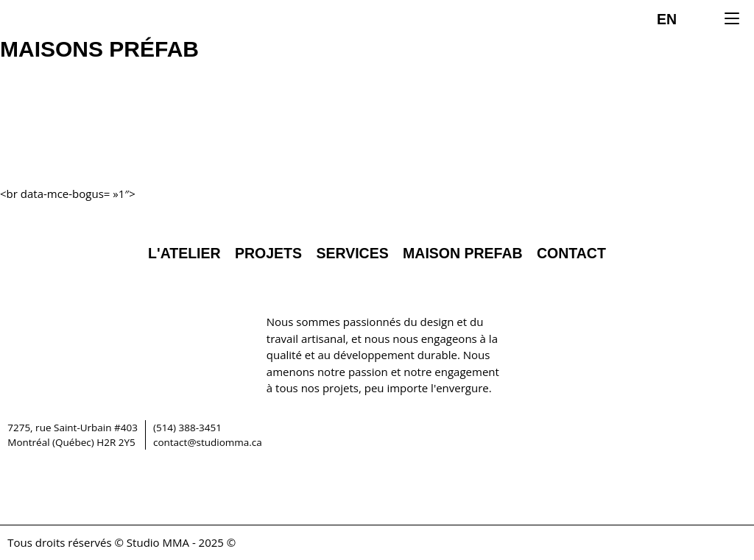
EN (667, 19)
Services (352, 253)
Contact (571, 253)
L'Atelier (184, 253)
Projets (268, 253)
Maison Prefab (463, 253)
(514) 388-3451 (187, 428)
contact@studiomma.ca (208, 442)
